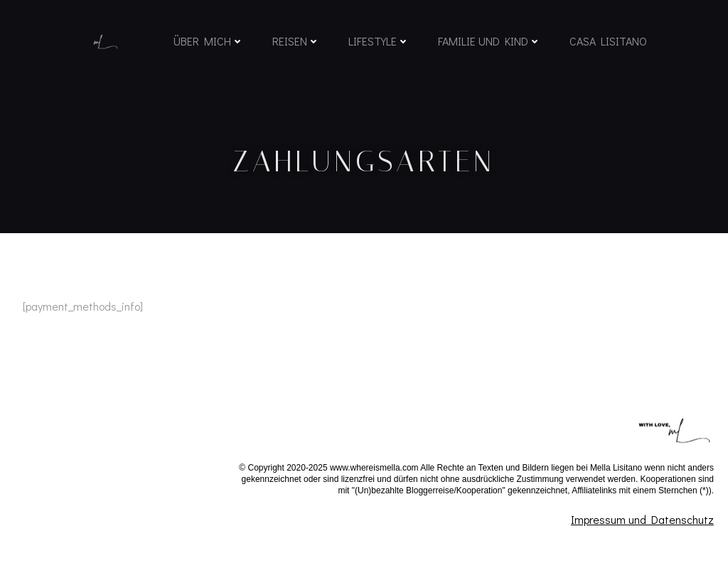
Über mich (207, 44)
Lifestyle (378, 44)
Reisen (295, 44)
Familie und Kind (488, 44)
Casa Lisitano (607, 44)
